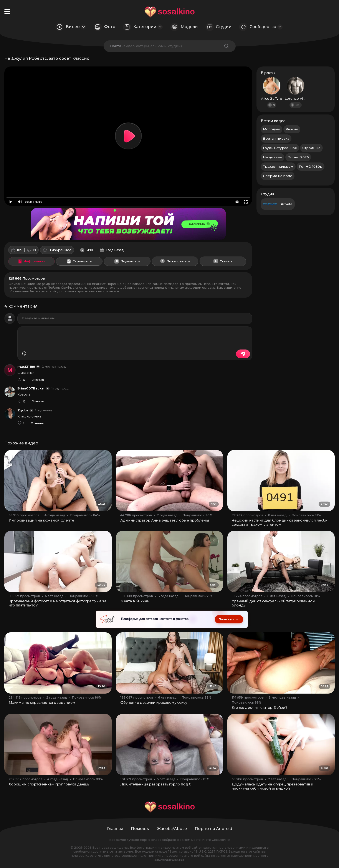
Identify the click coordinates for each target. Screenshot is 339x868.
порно (145, 840)
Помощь (140, 829)
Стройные (311, 148)
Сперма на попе (278, 176)
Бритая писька (276, 138)
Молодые (272, 129)
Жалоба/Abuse (172, 829)
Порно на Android (213, 829)
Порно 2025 (298, 157)
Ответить (38, 380)
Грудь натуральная (280, 148)
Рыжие (292, 129)
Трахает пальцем (278, 166)
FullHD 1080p (311, 166)
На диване (273, 157)
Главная (115, 829)
